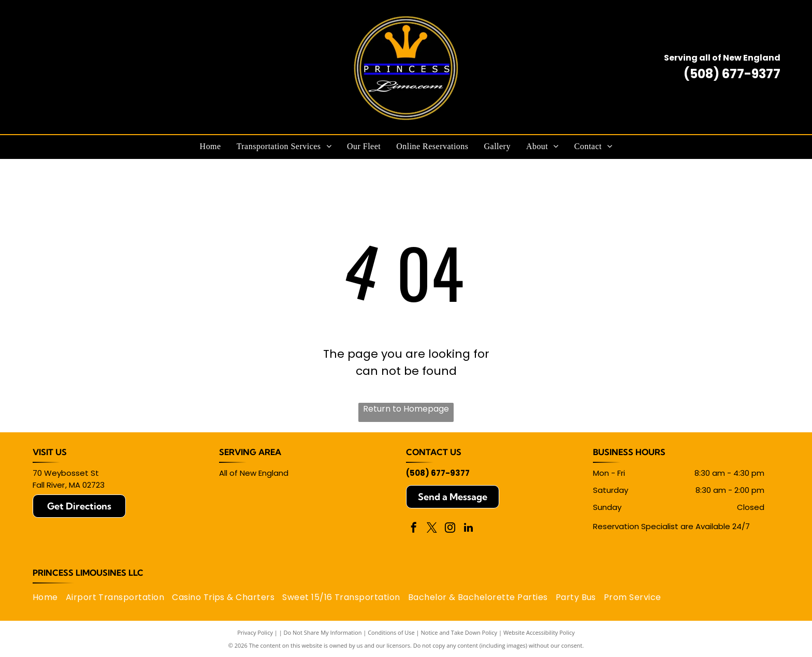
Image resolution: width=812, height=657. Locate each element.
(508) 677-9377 (732, 74)
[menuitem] (211, 147)
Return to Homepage (406, 409)
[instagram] (450, 529)
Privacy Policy (255, 632)
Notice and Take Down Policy (459, 632)
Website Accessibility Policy (539, 632)
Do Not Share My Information (323, 632)
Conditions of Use (391, 632)
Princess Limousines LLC (88, 573)
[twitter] (432, 529)
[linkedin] (468, 529)
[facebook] (414, 529)
